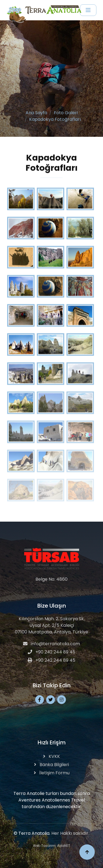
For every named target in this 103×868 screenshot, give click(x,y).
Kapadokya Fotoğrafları (55, 118)
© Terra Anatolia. (32, 833)
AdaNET (64, 846)
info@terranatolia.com (51, 644)
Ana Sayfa (36, 111)
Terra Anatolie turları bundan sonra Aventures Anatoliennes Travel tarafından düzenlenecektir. (52, 800)
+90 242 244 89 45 (51, 652)
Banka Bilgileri (51, 765)
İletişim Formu (52, 773)
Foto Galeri (66, 111)
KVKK (51, 756)
